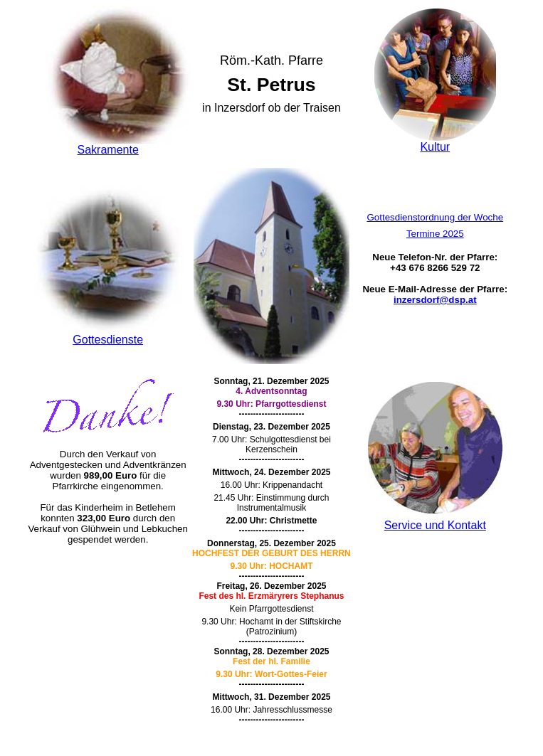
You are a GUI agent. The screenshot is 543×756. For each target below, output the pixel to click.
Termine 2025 (435, 234)
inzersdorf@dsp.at (435, 300)
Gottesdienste (108, 340)
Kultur (435, 147)
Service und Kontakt (435, 525)
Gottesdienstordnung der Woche (435, 217)
